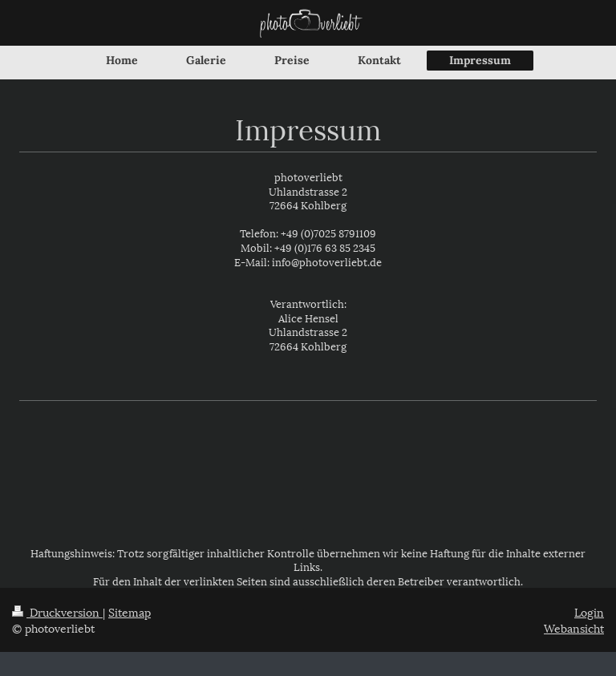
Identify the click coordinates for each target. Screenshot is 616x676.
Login (589, 611)
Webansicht (574, 627)
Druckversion (57, 611)
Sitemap (130, 611)
